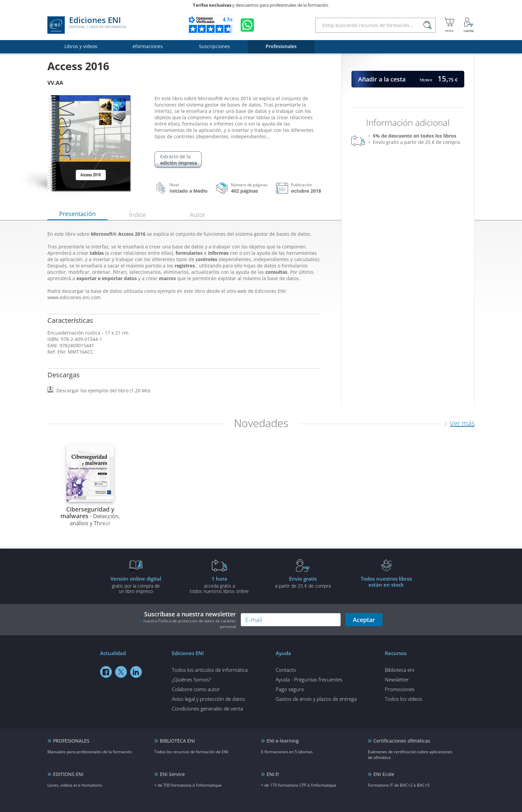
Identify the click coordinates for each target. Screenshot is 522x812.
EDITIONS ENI (68, 774)
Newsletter (397, 679)
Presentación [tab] (77, 214)
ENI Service (172, 774)
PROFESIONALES (71, 741)
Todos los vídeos (404, 699)
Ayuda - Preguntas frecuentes (309, 679)
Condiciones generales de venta (207, 708)
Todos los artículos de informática (210, 670)
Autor (198, 215)
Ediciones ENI (87, 25)
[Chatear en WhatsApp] (247, 25)
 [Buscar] (428, 25)
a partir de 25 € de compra (303, 582)
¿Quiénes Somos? (191, 679)
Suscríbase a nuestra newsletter (188, 620)
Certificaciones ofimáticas (402, 741)
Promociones (400, 689)
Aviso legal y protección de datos (208, 699)
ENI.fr (273, 774)
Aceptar (364, 620)
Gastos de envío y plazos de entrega (316, 699)
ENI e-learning (283, 741)
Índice (138, 215)
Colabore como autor (196, 689)
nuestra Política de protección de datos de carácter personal (190, 624)
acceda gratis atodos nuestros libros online (219, 585)
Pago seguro (290, 689)
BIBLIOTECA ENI (177, 741)
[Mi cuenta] (469, 25)
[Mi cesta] (449, 25)
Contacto (286, 670)
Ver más (462, 423)
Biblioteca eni (400, 670)
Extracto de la (179, 160)
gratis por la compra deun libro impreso (136, 585)
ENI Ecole (384, 774)
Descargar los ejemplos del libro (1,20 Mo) (103, 390)
